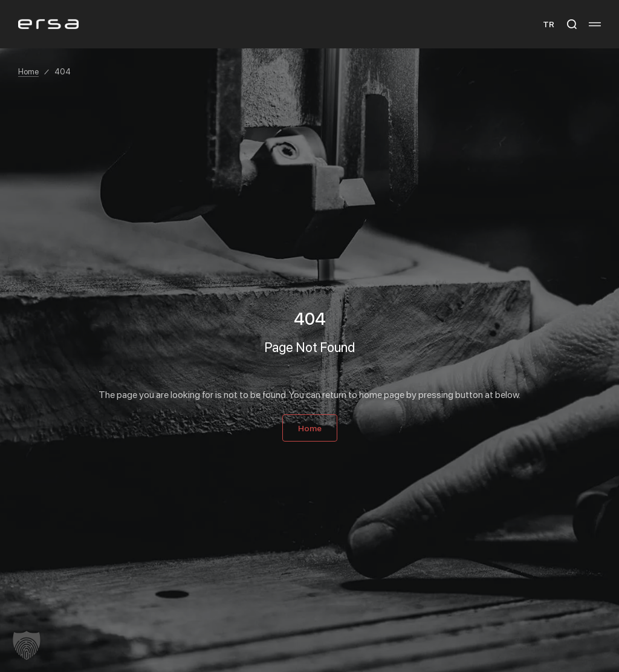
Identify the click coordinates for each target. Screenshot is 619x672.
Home (28, 71)
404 (63, 71)
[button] (27, 645)
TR (549, 24)
